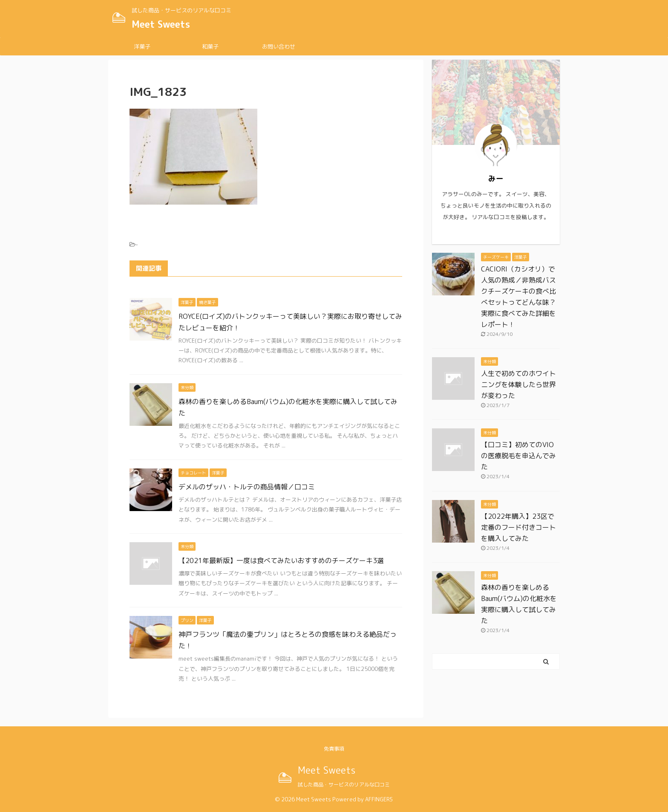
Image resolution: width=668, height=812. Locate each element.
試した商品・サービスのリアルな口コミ (344, 785)
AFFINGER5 (379, 799)
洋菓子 (142, 46)
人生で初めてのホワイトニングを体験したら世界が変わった (518, 384)
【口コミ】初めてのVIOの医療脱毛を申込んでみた (518, 456)
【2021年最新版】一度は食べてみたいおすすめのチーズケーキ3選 (281, 561)
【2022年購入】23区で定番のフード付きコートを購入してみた (518, 527)
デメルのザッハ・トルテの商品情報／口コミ (247, 487)
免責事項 (334, 749)
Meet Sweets (161, 24)
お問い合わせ (279, 46)
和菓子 (210, 46)
